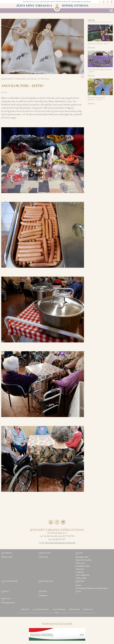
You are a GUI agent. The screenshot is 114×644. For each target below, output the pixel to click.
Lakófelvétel (45, 553)
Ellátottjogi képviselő (8, 603)
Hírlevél (25, 609)
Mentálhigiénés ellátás (83, 566)
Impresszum (74, 609)
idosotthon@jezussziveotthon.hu (81, 2)
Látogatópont (43, 595)
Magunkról (7, 553)
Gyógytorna (80, 572)
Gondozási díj (43, 557)
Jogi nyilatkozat (41, 609)
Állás (78, 591)
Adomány (43, 591)
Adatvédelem (59, 609)
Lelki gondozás (46, 581)
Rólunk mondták (7, 557)
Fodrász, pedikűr (81, 578)
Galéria (5, 591)
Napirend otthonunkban (84, 560)
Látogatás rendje (10, 581)
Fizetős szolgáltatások (82, 575)
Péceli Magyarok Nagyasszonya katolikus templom (92, 588)
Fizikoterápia (80, 569)
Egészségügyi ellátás (82, 557)
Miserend (80, 581)
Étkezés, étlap (80, 563)
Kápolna (78, 585)
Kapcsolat (6, 599)
